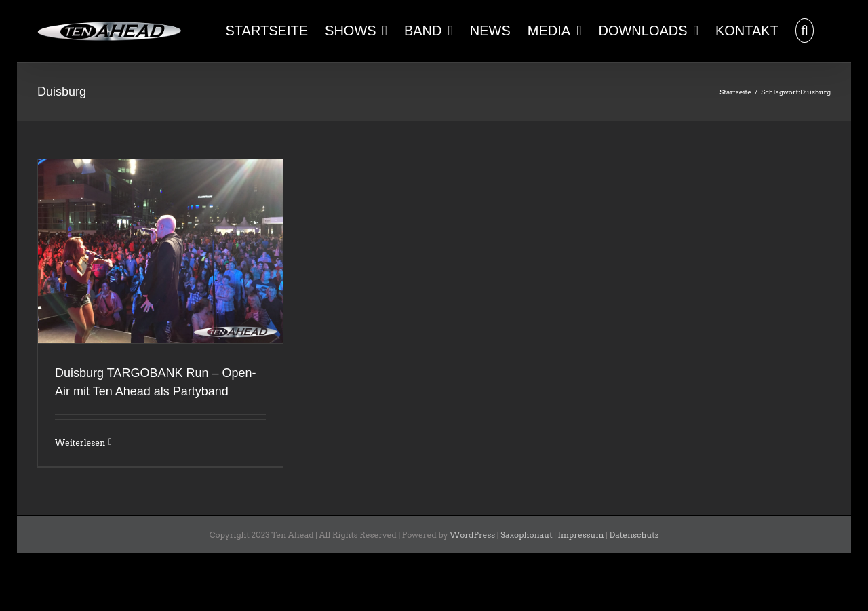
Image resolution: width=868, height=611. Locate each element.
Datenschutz (634, 535)
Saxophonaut (527, 535)
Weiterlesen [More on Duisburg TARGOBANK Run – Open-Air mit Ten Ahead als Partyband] (80, 442)
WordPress (472, 535)
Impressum (581, 535)
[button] (805, 29)
